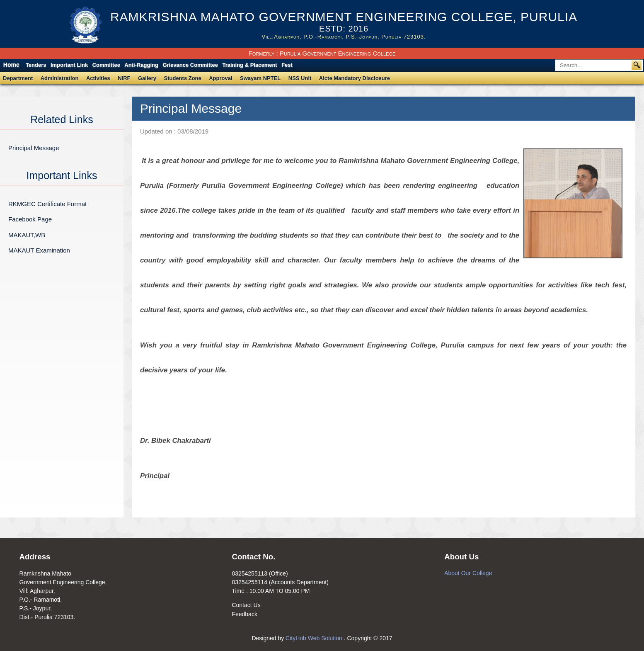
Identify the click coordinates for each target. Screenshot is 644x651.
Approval (220, 78)
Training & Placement (250, 65)
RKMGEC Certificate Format (47, 204)
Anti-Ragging (141, 65)
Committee (106, 65)
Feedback (244, 614)
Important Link (69, 65)
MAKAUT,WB (27, 235)
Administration (60, 78)
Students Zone (183, 78)
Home (11, 65)
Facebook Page (30, 219)
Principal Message (34, 148)
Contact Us (246, 605)
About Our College (468, 573)
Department (18, 78)
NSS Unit (300, 78)
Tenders (36, 65)
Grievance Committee (190, 65)
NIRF (124, 78)
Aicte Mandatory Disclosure (355, 78)
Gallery (147, 78)
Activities (98, 78)
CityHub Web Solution (315, 638)
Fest (287, 65)
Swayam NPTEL (260, 78)
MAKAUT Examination (39, 250)
